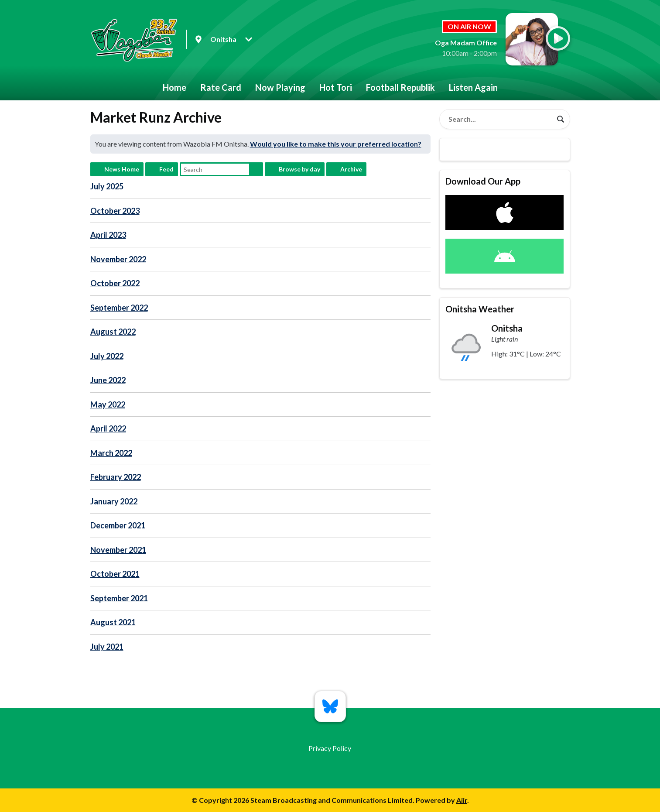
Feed (166, 169)
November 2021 (118, 550)
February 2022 (116, 477)
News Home (122, 169)
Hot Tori (336, 87)
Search (256, 169)
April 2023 (108, 235)
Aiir (462, 800)
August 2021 (113, 622)
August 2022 (113, 332)
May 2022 (108, 404)
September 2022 (119, 308)
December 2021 (118, 525)
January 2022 (114, 501)
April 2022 (108, 428)
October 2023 (115, 211)
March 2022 (111, 453)
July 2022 (107, 356)
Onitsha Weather (480, 309)
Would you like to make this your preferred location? (336, 144)
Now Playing (280, 87)
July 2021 (107, 647)
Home (174, 87)
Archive (351, 169)
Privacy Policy (330, 748)
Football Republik (400, 87)
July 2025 (107, 186)
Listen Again (473, 87)
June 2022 (108, 380)
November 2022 (118, 259)
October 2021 (115, 574)
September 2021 (119, 598)
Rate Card (221, 87)
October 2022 (115, 283)
